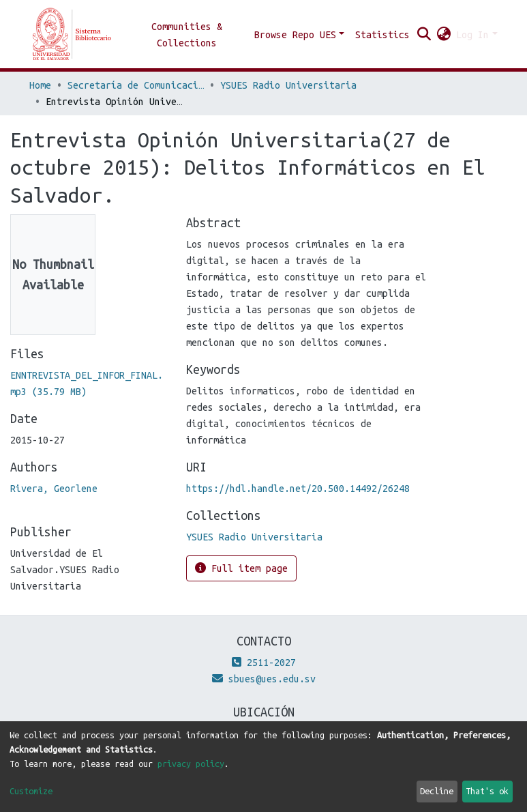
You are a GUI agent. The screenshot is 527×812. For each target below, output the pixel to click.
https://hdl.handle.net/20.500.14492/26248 (298, 489)
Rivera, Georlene (54, 489)
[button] (443, 35)
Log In (472, 35)
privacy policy (191, 764)
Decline (437, 791)
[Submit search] (424, 35)
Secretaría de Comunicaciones (136, 85)
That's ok (487, 791)
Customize (31, 791)
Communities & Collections (187, 35)
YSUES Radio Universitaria (288, 85)
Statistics (382, 35)
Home (40, 85)
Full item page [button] (241, 568)
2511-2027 (264, 663)
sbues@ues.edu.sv (264, 679)
